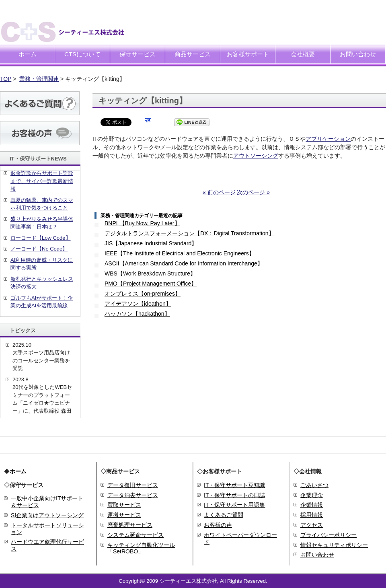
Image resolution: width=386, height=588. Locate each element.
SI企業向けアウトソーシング (47, 515)
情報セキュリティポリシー (334, 545)
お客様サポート (248, 54)
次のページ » (253, 192)
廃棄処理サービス (130, 525)
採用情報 (312, 515)
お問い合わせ (358, 54)
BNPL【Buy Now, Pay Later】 (142, 223)
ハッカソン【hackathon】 (137, 314)
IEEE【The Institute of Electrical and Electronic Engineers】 (180, 253)
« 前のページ (219, 192)
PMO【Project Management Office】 (151, 284)
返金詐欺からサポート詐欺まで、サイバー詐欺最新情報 (42, 181)
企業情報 (312, 505)
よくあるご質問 (224, 515)
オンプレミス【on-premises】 (143, 294)
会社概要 (303, 54)
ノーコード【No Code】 (39, 249)
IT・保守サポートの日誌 (234, 495)
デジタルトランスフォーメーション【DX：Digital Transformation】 (189, 233)
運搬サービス (124, 515)
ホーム (28, 54)
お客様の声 (218, 525)
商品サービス (193, 54)
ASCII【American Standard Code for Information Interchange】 (184, 263)
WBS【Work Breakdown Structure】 (150, 273)
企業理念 (312, 495)
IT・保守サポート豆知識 (234, 485)
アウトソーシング (256, 156)
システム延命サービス (136, 535)
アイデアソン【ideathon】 (138, 304)
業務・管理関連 (39, 79)
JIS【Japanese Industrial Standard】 (151, 243)
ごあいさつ (314, 485)
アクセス (312, 525)
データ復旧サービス (133, 485)
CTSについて (82, 54)
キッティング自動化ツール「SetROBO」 (141, 548)
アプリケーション (328, 139)
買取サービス (124, 505)
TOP (6, 79)
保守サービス (138, 54)
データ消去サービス (133, 495)
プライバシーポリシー (329, 535)
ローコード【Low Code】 (41, 238)
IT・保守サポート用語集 (234, 505)
